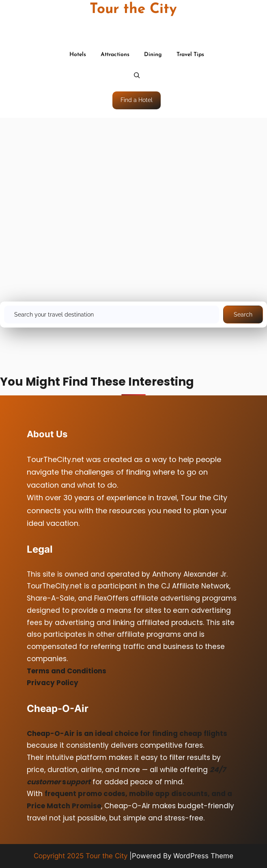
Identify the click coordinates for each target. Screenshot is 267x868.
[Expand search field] (137, 76)
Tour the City (133, 10)
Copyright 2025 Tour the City (81, 856)
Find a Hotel (137, 100)
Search (243, 315)
